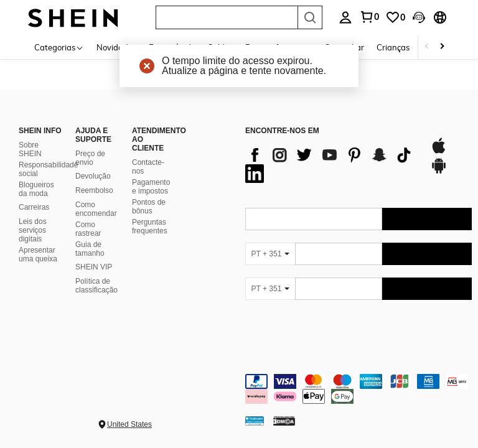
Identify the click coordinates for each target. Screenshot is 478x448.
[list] (331, 164)
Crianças (393, 47)
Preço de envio (90, 158)
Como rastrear (88, 229)
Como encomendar (96, 209)
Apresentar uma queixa (38, 254)
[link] (395, 17)
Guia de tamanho (90, 249)
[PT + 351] (270, 254)
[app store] (439, 152)
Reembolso (94, 190)
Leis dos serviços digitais (33, 230)
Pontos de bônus (149, 207)
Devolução (93, 176)
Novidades (116, 47)
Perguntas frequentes (150, 226)
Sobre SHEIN (30, 149)
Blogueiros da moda (36, 189)
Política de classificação (96, 286)
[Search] (310, 17)
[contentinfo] (358, 389)
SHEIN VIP (94, 267)
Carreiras (34, 207)
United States (129, 424)
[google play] (439, 172)
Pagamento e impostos (151, 187)
